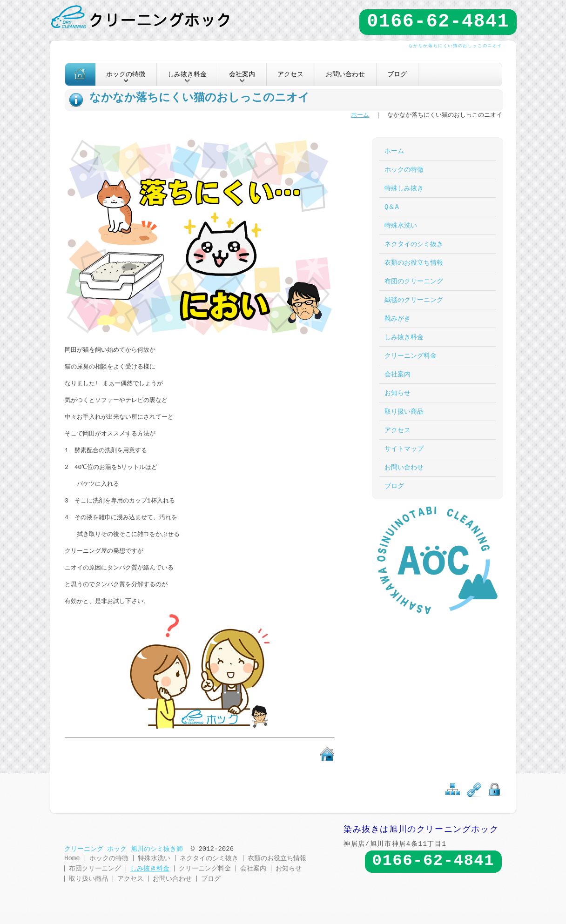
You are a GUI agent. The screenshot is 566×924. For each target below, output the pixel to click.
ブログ (397, 74)
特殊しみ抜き (404, 188)
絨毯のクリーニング (414, 300)
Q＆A (392, 207)
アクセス (290, 74)
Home (72, 858)
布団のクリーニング (414, 281)
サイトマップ (404, 449)
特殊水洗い (401, 225)
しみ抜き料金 (404, 337)
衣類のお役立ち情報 (414, 263)
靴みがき (398, 318)
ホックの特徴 (404, 170)
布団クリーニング (95, 868)
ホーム (360, 115)
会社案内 (398, 374)
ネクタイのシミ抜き (414, 244)
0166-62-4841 (438, 22)
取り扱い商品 (404, 412)
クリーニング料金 (411, 356)
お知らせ (398, 393)
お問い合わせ (345, 74)
